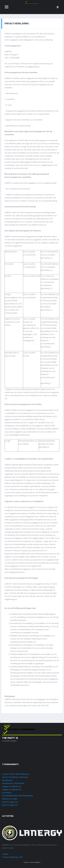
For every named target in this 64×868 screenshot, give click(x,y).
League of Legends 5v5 (12, 789)
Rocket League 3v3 (10, 805)
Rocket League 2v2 (10, 802)
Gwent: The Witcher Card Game (15, 777)
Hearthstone (7, 780)
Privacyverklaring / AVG (13, 857)
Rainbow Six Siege (10, 799)
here (12, 848)
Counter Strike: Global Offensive (16, 774)
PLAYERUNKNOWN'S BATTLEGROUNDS (18, 796)
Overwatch (7, 793)
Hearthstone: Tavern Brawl (13, 783)
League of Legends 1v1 (12, 786)
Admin (6, 854)
